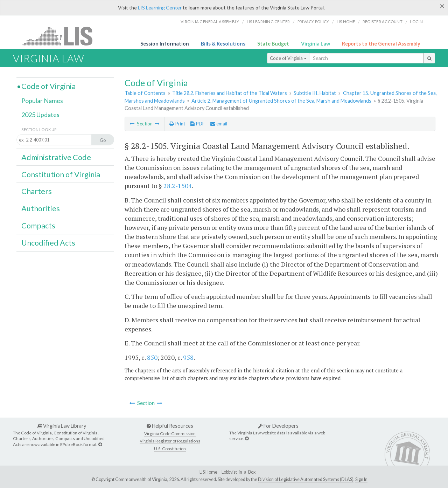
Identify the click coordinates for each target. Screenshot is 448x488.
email (219, 124)
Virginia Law (316, 44)
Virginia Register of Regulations (170, 441)
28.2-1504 (178, 186)
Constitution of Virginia (61, 174)
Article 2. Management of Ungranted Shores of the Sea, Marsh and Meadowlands (281, 101)
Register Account (383, 22)
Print (177, 124)
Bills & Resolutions (223, 44)
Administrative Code (56, 157)
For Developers (278, 426)
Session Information (165, 44)
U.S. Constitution (170, 449)
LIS (61, 36)
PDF (198, 124)
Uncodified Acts (48, 243)
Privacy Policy (313, 22)
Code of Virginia (288, 58)
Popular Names (42, 101)
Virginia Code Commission (170, 434)
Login (416, 22)
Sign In (361, 479)
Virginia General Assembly (210, 22)
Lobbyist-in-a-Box (239, 472)
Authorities (41, 208)
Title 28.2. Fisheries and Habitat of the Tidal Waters (230, 93)
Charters (37, 191)
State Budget (273, 44)
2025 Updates (40, 115)
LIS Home (208, 472)
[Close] (442, 6)
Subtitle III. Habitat (315, 93)
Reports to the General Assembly (381, 44)
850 (152, 357)
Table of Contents (145, 93)
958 (188, 357)
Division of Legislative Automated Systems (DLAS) (306, 479)
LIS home (346, 22)
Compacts (38, 226)
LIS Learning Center (160, 8)
